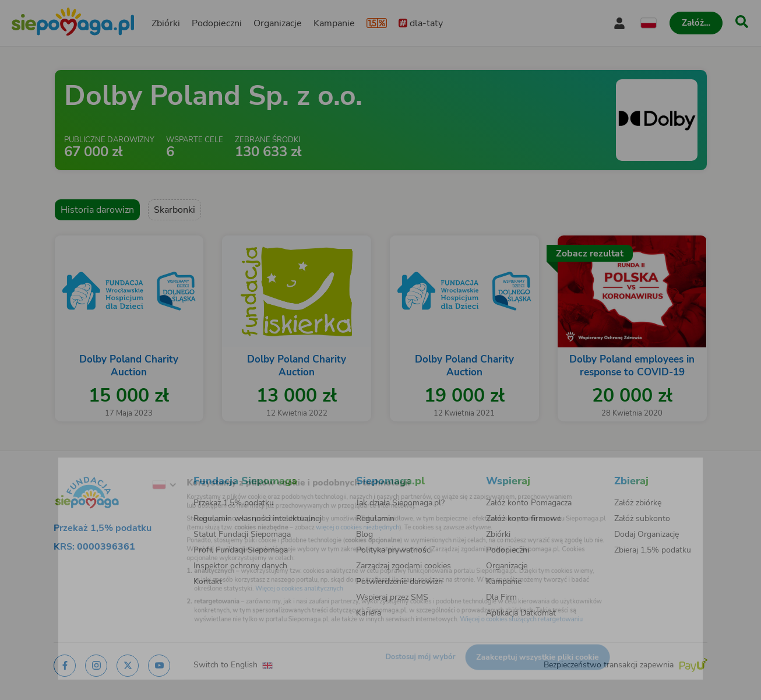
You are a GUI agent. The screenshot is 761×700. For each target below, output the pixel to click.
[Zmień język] (125, 470)
